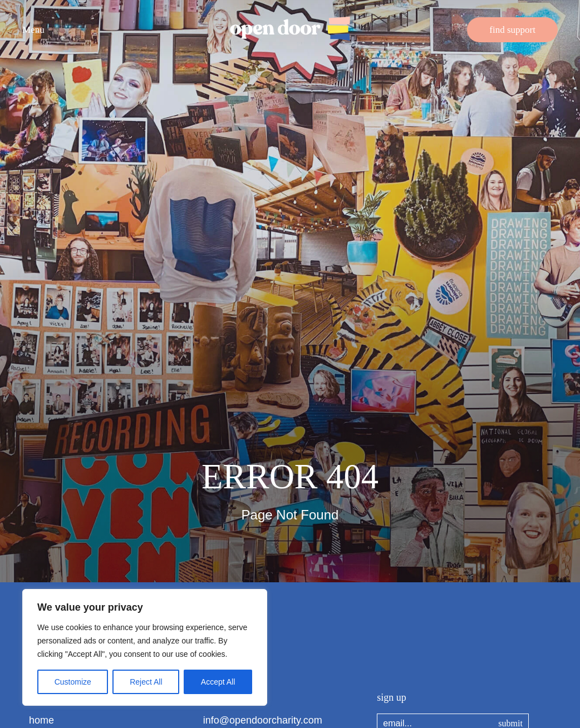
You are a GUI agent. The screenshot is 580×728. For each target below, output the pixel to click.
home (41, 720)
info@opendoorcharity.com (263, 720)
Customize (73, 682)
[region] (145, 647)
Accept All (218, 682)
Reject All (146, 682)
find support (512, 30)
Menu (33, 30)
